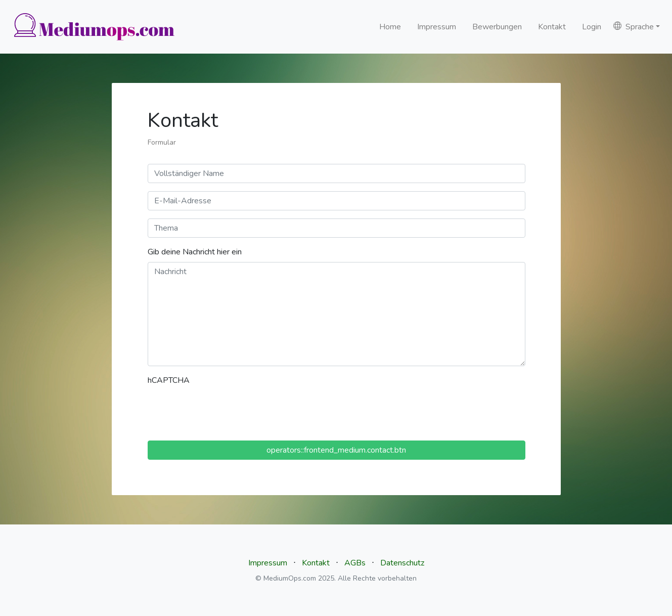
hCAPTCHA (169, 380)
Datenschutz (402, 563)
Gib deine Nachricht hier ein (195, 252)
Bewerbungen (497, 27)
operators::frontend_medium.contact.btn (336, 450)
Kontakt (552, 27)
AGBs (355, 563)
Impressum (437, 27)
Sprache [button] (634, 27)
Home (390, 27)
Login (592, 27)
